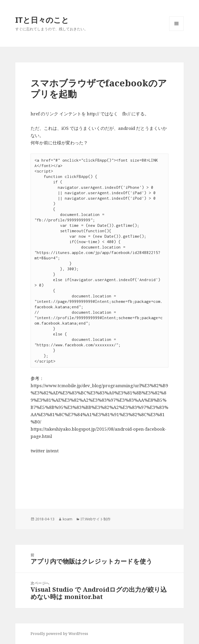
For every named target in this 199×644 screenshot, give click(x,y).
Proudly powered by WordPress (59, 634)
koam (67, 519)
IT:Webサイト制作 (96, 519)
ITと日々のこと (42, 20)
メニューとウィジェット (176, 31)
